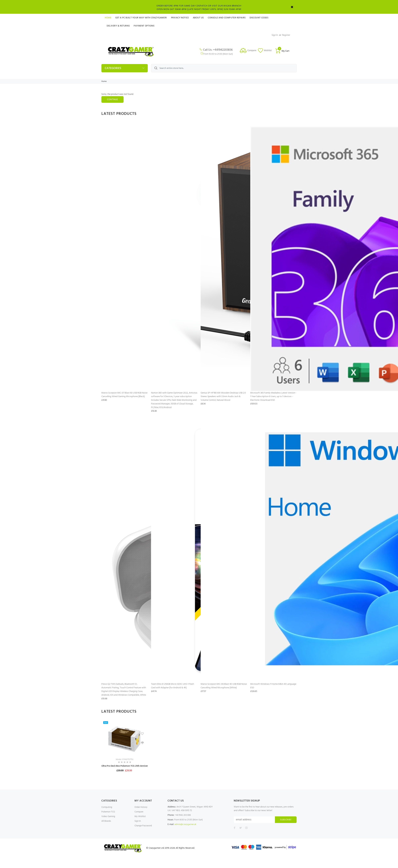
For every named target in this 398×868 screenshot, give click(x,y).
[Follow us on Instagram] (246, 828)
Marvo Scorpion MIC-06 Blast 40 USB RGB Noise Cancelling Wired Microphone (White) (224, 686)
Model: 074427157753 (125, 759)
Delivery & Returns (118, 26)
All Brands (106, 821)
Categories (113, 68)
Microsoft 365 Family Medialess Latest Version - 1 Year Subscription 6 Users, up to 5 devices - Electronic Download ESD (273, 397)
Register (286, 35)
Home (108, 18)
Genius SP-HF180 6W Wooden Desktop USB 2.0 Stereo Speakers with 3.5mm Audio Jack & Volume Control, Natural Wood (223, 397)
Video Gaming (108, 816)
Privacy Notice (180, 18)
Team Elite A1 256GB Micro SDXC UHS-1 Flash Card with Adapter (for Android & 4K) (172, 686)
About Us (198, 18)
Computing (107, 807)
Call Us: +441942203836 (218, 50)
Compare (139, 812)
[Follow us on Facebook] (235, 828)
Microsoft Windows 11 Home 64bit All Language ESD (273, 686)
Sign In (275, 35)
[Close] (292, 7)
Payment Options (144, 26)
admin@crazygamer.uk (185, 824)
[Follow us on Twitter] (241, 828)
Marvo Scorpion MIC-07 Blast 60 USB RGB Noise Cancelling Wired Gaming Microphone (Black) (124, 395)
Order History (141, 807)
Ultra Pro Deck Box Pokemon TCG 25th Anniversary (127, 766)
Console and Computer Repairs (227, 18)
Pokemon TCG (108, 812)
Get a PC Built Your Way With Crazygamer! (141, 18)
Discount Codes (259, 18)
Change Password (143, 826)
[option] (125, 750)
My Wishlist (140, 816)
